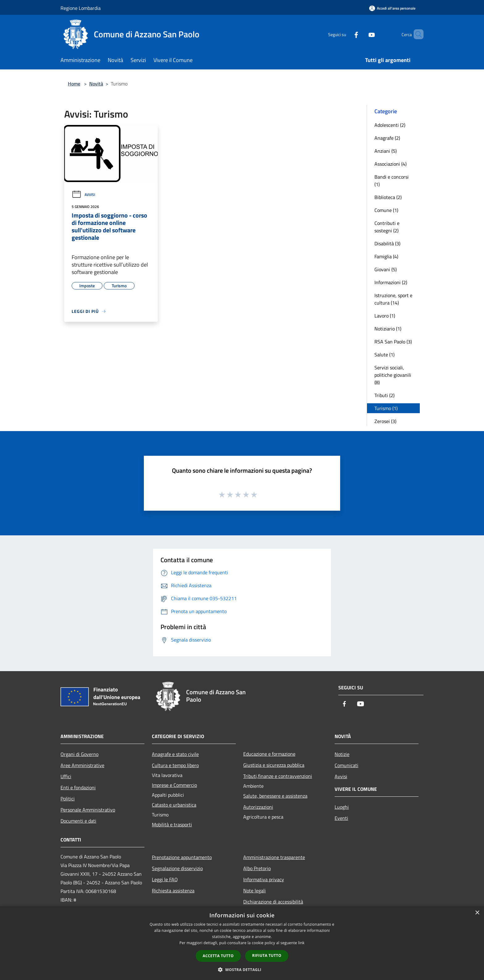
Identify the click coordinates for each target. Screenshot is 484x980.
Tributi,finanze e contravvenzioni (278, 776)
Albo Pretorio (257, 868)
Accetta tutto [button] (218, 956)
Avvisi (83, 195)
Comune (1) (386, 210)
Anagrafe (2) (387, 138)
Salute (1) (384, 355)
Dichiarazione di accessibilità (273, 902)
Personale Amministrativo (88, 810)
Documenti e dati (78, 821)
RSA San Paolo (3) (393, 342)
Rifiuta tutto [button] (267, 955)
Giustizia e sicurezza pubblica (274, 765)
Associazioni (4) (390, 164)
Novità (96, 84)
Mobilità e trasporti (172, 824)
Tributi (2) (384, 395)
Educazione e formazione (269, 754)
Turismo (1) (386, 408)
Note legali (255, 891)
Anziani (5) (386, 151)
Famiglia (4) (386, 256)
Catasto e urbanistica (174, 805)
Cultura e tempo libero (175, 765)
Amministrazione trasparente (274, 857)
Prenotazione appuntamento (182, 857)
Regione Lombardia (81, 8)
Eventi (341, 818)
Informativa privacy (264, 879)
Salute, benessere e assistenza (275, 796)
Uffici (66, 776)
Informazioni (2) (391, 282)
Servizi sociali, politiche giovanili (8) (393, 375)
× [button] (477, 913)
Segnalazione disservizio (177, 868)
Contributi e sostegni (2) (387, 227)
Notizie (342, 754)
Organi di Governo (79, 754)
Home (74, 84)
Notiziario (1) (388, 329)
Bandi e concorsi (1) (392, 181)
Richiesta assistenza (173, 891)
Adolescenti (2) (390, 125)
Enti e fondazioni (78, 787)
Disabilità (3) (387, 243)
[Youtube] (361, 34)
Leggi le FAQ (165, 879)
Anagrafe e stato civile (175, 754)
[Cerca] (416, 34)
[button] (242, 970)
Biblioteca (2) (388, 197)
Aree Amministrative (82, 765)
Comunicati (346, 765)
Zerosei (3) (385, 421)
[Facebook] (346, 34)
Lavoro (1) (385, 316)
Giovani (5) (386, 269)
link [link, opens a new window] (301, 943)
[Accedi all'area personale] (392, 8)
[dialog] (242, 943)
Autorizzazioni (258, 807)
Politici (68, 799)
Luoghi (342, 807)
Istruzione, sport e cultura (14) (393, 299)
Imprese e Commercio (174, 785)
